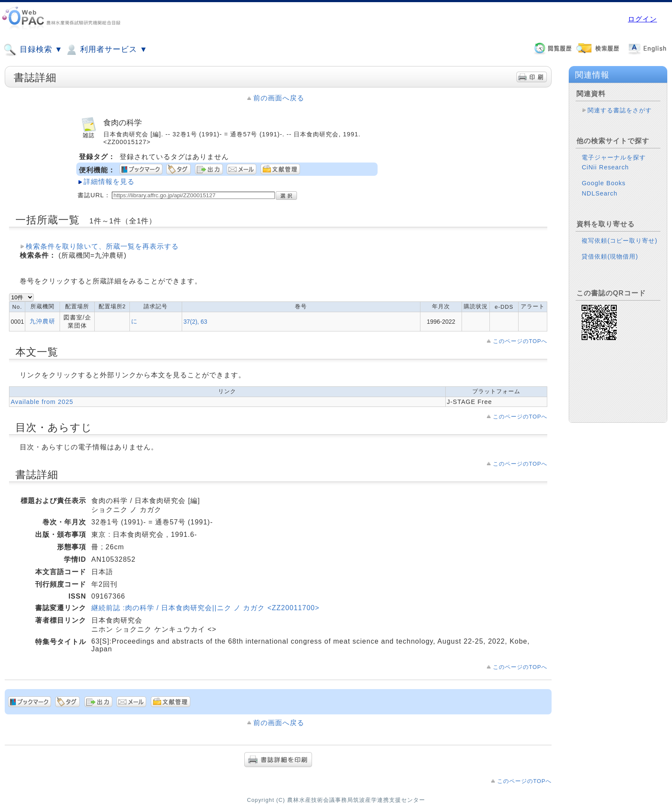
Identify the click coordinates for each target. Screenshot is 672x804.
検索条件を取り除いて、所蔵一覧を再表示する (102, 246)
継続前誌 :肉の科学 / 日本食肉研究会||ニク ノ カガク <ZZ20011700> (205, 608)
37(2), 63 (195, 322)
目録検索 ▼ (33, 50)
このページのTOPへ (520, 341)
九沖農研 (42, 321)
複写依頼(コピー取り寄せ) (619, 241)
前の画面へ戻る (279, 98)
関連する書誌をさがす (620, 110)
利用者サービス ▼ (106, 50)
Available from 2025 (42, 402)
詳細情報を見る (109, 182)
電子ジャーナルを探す (614, 157)
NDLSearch (599, 193)
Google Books (603, 183)
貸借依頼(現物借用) (610, 256)
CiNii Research (605, 167)
